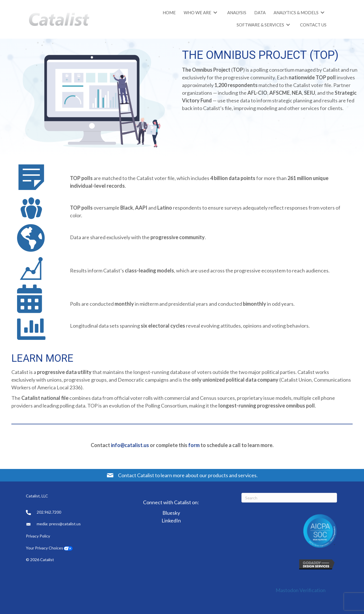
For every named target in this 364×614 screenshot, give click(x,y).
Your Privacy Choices (45, 548)
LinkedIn (171, 520)
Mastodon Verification (301, 590)
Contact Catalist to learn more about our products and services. (188, 475)
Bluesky (171, 513)
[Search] (289, 498)
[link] (169, 13)
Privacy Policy (38, 536)
